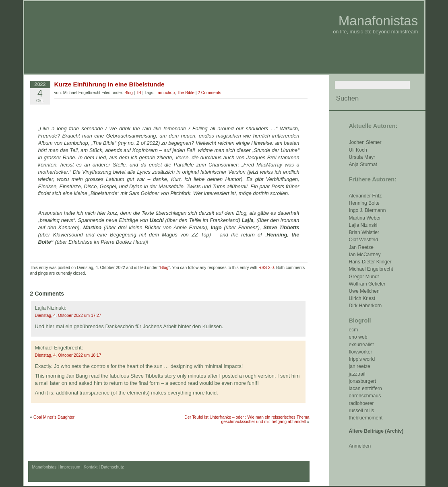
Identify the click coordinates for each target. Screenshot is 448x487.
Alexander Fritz (365, 196)
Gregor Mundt (364, 277)
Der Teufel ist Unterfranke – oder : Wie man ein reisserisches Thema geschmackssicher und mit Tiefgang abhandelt (247, 419)
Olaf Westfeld (364, 240)
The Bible (186, 93)
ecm (354, 330)
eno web (358, 337)
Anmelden (360, 446)
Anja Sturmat (363, 164)
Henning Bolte (364, 203)
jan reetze (360, 366)
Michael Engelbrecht (371, 269)
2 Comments (209, 93)
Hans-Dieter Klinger (370, 262)
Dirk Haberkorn (365, 306)
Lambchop (165, 93)
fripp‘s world (362, 359)
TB (139, 93)
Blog (128, 93)
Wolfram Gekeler (367, 284)
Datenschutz (113, 467)
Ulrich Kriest (362, 298)
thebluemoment (366, 418)
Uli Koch (358, 150)
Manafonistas (378, 21)
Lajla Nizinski (363, 225)
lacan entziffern (365, 388)
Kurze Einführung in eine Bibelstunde (109, 84)
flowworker (361, 352)
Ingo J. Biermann (367, 210)
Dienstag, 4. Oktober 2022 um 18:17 (68, 355)
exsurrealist (361, 345)
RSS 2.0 (266, 268)
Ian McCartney (365, 255)
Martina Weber (365, 218)
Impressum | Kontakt (79, 467)
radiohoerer (361, 403)
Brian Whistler (364, 232)
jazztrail (357, 374)
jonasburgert (363, 381)
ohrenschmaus (365, 396)
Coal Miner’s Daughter (54, 417)
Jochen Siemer (365, 142)
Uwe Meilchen (364, 291)
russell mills (362, 411)
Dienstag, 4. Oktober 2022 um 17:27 (68, 315)
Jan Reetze (361, 247)
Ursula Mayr (362, 157)
